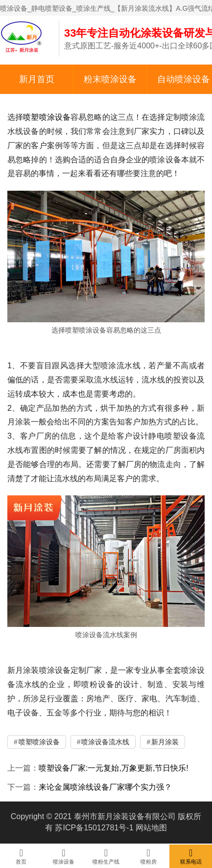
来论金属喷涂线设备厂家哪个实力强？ (105, 787)
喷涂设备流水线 (105, 742)
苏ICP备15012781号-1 (94, 828)
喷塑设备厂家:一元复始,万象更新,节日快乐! (114, 768)
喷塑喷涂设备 (47, 117)
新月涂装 (165, 742)
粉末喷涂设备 (110, 79)
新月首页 (37, 79)
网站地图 (151, 828)
